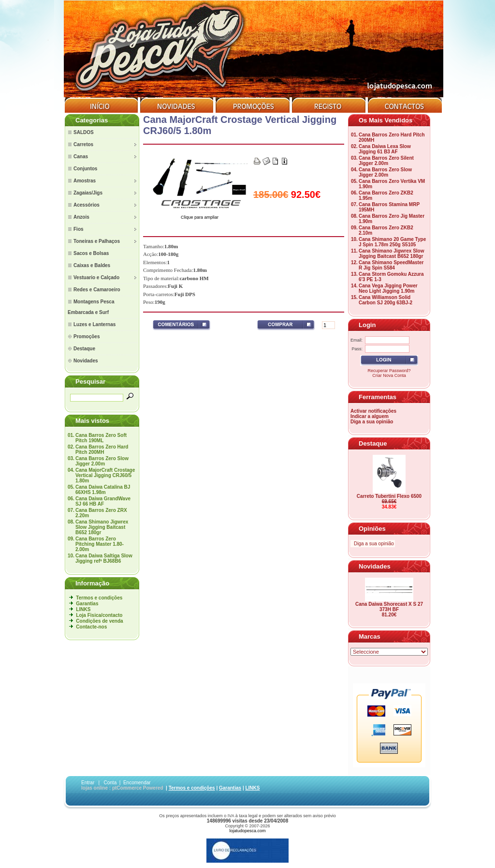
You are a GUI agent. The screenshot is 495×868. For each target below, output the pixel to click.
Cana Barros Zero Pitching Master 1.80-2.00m (100, 544)
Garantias (87, 604)
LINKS (83, 609)
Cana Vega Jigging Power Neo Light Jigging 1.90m (388, 288)
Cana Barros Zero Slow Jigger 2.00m (102, 461)
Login (367, 325)
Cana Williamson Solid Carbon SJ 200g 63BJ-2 (386, 300)
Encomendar (137, 783)
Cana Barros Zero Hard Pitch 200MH (102, 449)
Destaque (373, 443)
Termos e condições (99, 598)
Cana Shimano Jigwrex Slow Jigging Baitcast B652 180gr (102, 527)
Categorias (92, 120)
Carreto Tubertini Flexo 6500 (389, 496)
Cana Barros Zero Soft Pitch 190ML (101, 438)
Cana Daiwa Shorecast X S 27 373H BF (389, 607)
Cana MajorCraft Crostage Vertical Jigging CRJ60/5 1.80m (105, 475)
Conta (110, 783)
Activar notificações (373, 411)
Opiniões (372, 529)
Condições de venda (99, 621)
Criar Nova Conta (389, 375)
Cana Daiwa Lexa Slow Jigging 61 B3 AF (385, 149)
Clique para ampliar (200, 215)
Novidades (375, 566)
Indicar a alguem (370, 416)
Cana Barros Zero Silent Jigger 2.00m (386, 161)
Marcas (370, 636)
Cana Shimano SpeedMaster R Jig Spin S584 (391, 265)
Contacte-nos (91, 627)
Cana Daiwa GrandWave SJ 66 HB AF (103, 501)
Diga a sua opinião (372, 422)
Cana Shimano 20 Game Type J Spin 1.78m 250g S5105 (392, 242)
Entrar (88, 783)
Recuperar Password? (389, 371)
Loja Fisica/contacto (99, 615)
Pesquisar (90, 382)
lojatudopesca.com (247, 831)
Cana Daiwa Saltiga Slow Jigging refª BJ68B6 (104, 558)
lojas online (95, 788)
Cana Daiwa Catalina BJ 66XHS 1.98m (103, 490)
